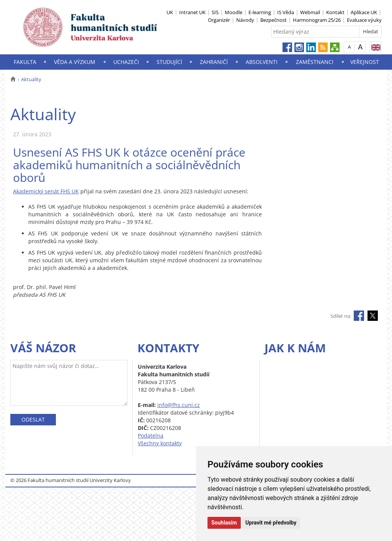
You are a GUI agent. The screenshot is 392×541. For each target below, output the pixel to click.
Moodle (234, 12)
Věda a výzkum (75, 62)
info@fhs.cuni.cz (179, 405)
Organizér (219, 20)
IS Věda (286, 12)
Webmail (310, 12)
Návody (245, 20)
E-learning (260, 12)
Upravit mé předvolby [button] (271, 523)
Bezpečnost (274, 20)
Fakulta (25, 62)
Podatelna (151, 436)
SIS (215, 12)
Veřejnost (365, 62)
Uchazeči (126, 62)
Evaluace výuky (364, 20)
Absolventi (262, 62)
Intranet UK (192, 12)
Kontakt (335, 12)
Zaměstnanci (315, 62)
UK (170, 12)
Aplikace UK (364, 12)
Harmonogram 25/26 (317, 20)
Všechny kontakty (160, 443)
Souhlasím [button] (224, 523)
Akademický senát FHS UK (46, 191)
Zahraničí (214, 62)
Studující (169, 62)
